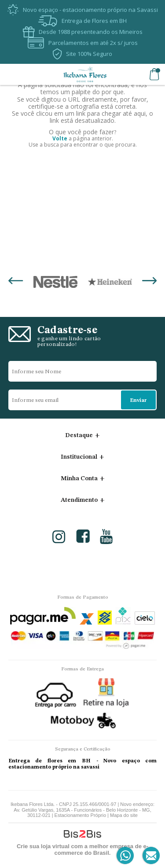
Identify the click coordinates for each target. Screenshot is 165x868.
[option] (55, 282)
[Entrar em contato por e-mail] (149, 856)
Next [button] (149, 282)
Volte (60, 138)
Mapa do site (124, 815)
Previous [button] (16, 282)
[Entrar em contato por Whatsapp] (126, 856)
